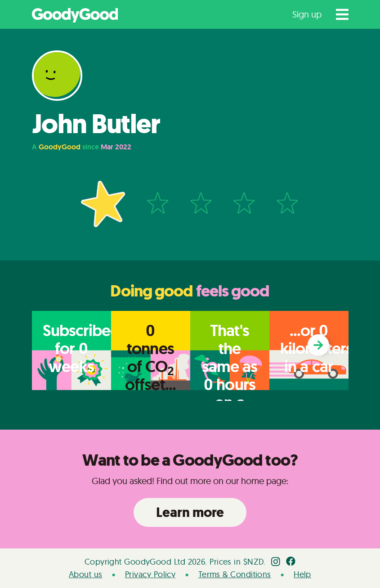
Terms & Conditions (235, 574)
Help (302, 574)
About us (86, 574)
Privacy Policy (150, 574)
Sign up (307, 14)
